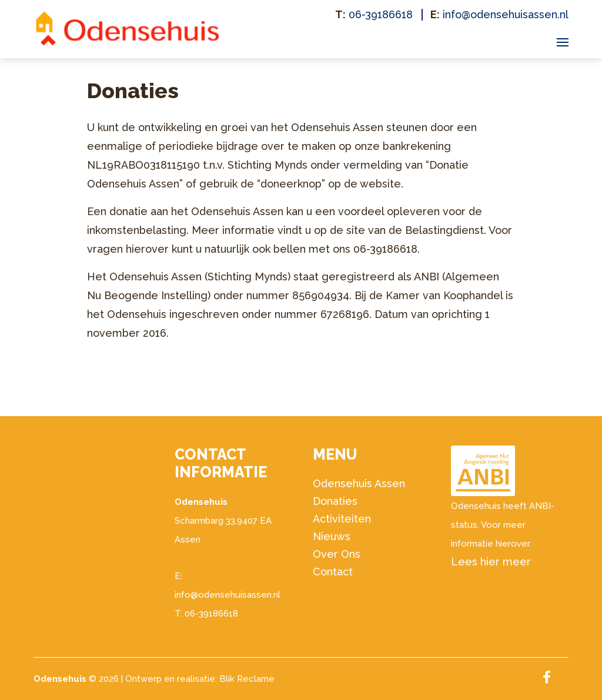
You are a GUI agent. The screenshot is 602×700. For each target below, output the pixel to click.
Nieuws (332, 536)
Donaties (335, 501)
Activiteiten (342, 519)
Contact (333, 572)
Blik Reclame (247, 679)
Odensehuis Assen (359, 483)
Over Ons (337, 554)
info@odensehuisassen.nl (506, 14)
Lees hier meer (491, 562)
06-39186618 (381, 14)
